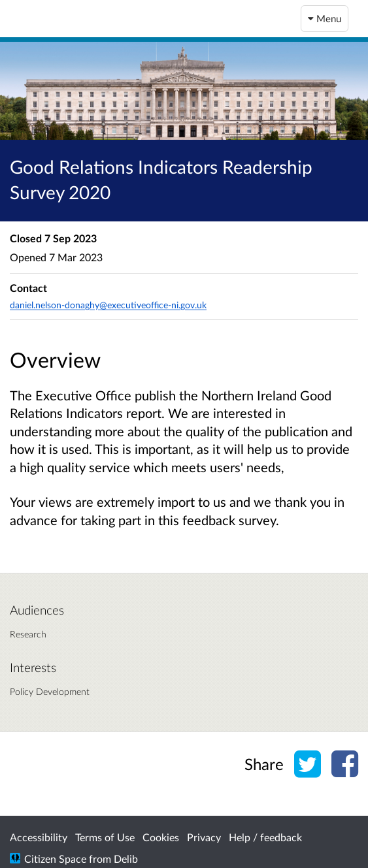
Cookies (161, 837)
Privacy (204, 837)
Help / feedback (265, 837)
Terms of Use (105, 837)
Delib (126, 859)
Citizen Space (55, 859)
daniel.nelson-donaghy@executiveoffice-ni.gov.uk (108, 305)
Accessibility (39, 837)
